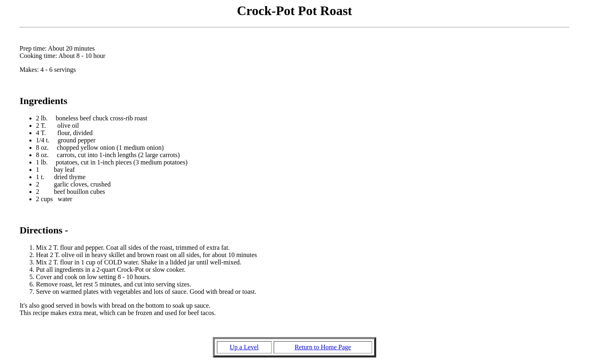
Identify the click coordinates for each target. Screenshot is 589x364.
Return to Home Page (323, 347)
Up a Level (244, 347)
